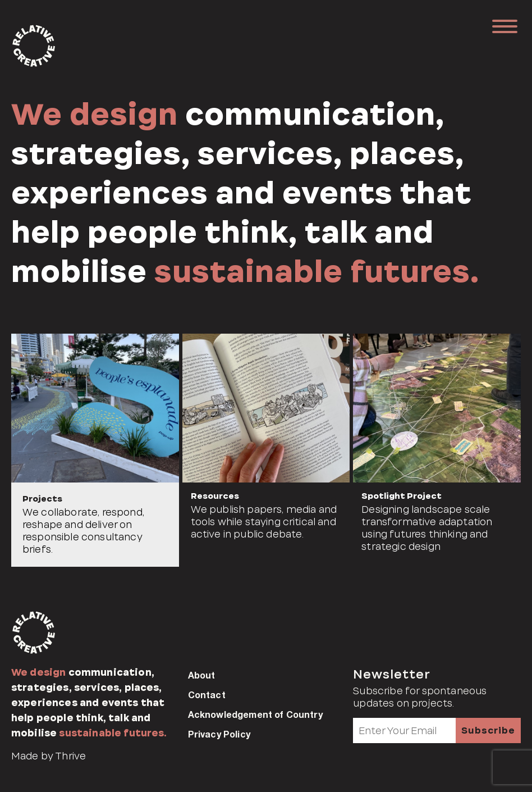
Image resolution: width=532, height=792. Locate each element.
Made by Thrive (49, 756)
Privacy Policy (219, 734)
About (202, 675)
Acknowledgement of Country (255, 714)
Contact (207, 695)
